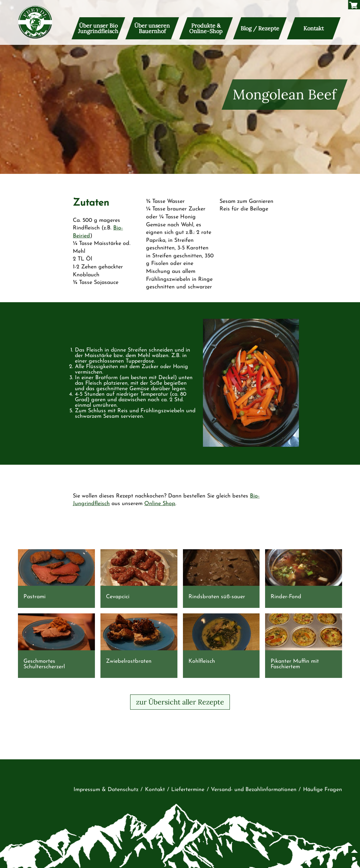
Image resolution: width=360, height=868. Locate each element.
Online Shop (160, 504)
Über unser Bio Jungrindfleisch (99, 28)
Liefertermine (188, 790)
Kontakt (314, 28)
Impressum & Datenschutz (106, 790)
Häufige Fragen (323, 790)
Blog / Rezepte (260, 28)
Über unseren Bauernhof (152, 28)
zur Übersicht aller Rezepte (180, 702)
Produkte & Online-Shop (206, 28)
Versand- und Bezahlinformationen (254, 790)
